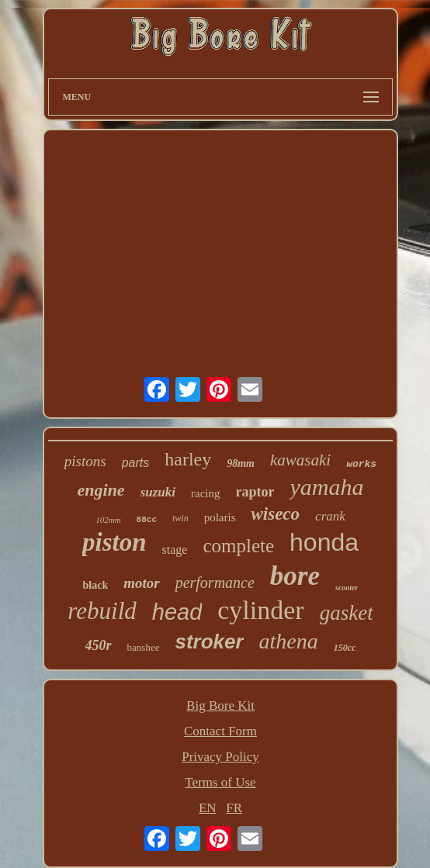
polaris (220, 517)
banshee (144, 647)
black (96, 585)
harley (188, 459)
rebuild (102, 611)
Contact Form (220, 731)
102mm (108, 520)
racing (205, 493)
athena (289, 641)
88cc (147, 520)
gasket (347, 613)
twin (180, 518)
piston (114, 542)
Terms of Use (220, 782)
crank (330, 516)
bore (295, 576)
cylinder (260, 610)
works (361, 464)
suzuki (158, 492)
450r (99, 645)
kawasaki (300, 460)
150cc (345, 648)
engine (101, 490)
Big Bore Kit (220, 705)
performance (215, 583)
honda (324, 542)
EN (208, 808)
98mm (241, 463)
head (177, 612)
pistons (85, 461)
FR (234, 808)
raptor (255, 492)
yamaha (326, 487)
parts (136, 463)
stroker (209, 641)
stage (175, 550)
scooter (347, 588)
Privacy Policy (220, 757)
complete (238, 546)
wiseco (275, 514)
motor (141, 583)
